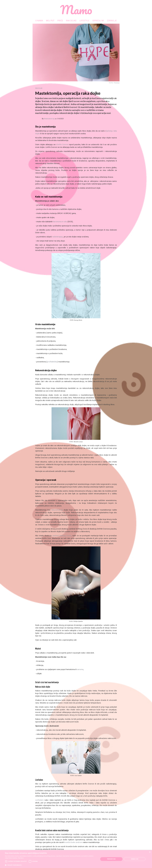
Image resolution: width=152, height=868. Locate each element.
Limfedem (39, 800)
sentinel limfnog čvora (62, 536)
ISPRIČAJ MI (98, 21)
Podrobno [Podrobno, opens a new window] (21, 858)
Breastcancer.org (49, 119)
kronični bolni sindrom (73, 842)
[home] (76, 10)
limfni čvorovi (63, 144)
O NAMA (39, 21)
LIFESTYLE (84, 21)
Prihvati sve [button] (111, 859)
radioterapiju (58, 237)
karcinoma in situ (60, 222)
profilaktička (52, 362)
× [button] (150, 852)
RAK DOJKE (71, 21)
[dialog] (76, 859)
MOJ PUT (50, 21)
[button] (51, 865)
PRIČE (60, 21)
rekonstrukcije (57, 510)
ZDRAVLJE (112, 21)
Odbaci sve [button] (135, 859)
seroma (80, 669)
